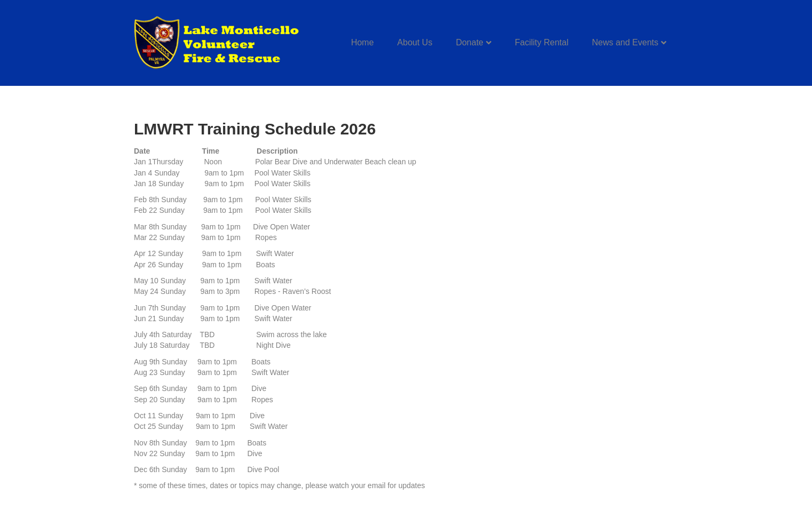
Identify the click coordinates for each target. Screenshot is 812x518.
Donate (469, 42)
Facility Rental (542, 42)
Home (363, 42)
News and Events (625, 42)
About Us (415, 42)
